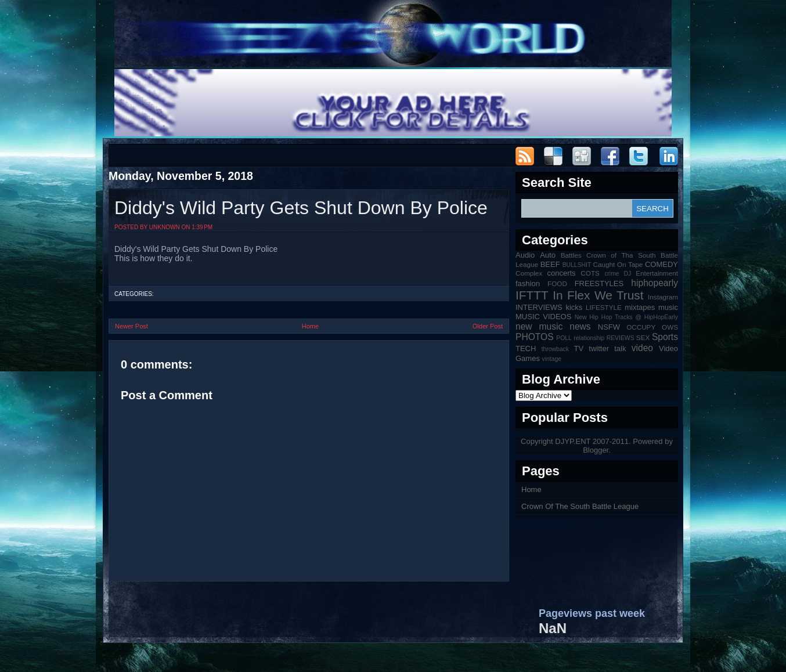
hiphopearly (655, 283)
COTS (590, 273)
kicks (574, 307)
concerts (561, 273)
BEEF (550, 264)
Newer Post (131, 326)
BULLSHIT (577, 265)
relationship (589, 338)
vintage (552, 359)
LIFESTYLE (604, 307)
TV (579, 348)
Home (310, 326)
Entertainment (657, 273)
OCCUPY (641, 327)
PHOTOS (535, 337)
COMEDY (661, 264)
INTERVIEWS (539, 307)
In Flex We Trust (598, 295)
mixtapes (640, 307)
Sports (665, 337)
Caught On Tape (618, 264)
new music (539, 326)
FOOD (557, 283)
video (642, 348)
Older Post (488, 326)
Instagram (663, 297)
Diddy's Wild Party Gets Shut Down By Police (301, 208)
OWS (670, 327)
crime (612, 274)
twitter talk (607, 348)
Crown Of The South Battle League (580, 506)
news (580, 326)
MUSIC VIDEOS (543, 317)
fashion (528, 283)
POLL (564, 338)
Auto (548, 255)
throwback (555, 349)
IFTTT (532, 295)
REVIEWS (621, 338)
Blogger (596, 450)
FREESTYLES (599, 283)
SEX (643, 337)
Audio (525, 255)
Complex (529, 273)
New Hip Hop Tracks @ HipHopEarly (626, 317)
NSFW (609, 327)
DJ (628, 274)
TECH (526, 348)
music (668, 307)
